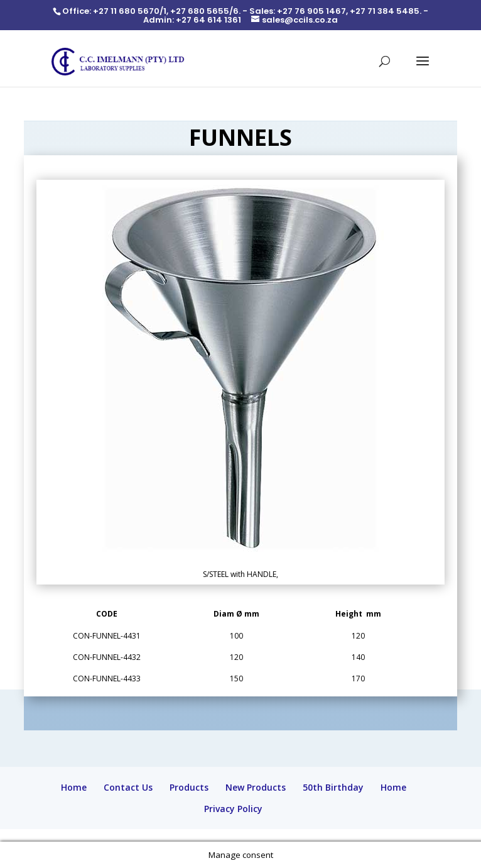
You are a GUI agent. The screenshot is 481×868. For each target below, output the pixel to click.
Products (189, 787)
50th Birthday (333, 787)
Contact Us (128, 787)
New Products (256, 787)
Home (74, 787)
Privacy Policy (233, 809)
